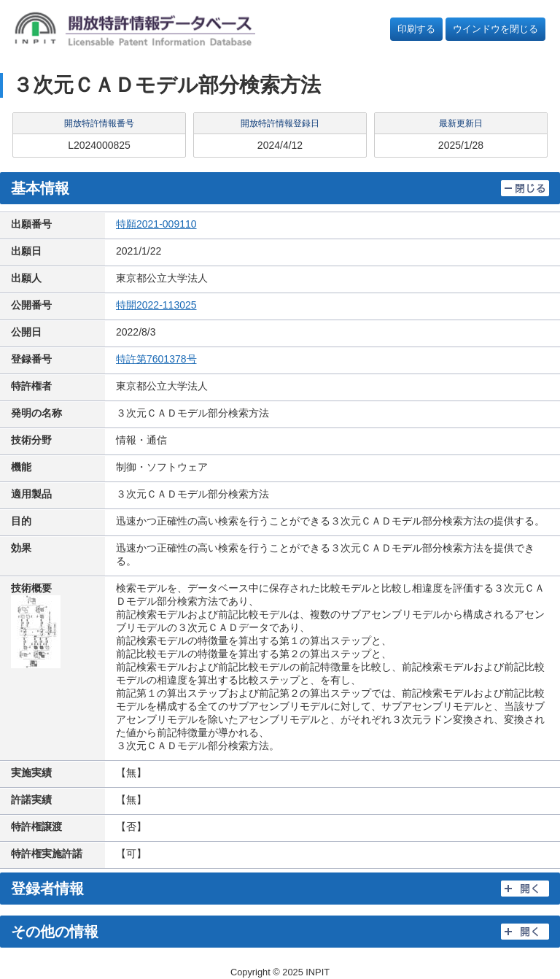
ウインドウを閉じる (495, 29)
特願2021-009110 (156, 224)
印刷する (416, 29)
